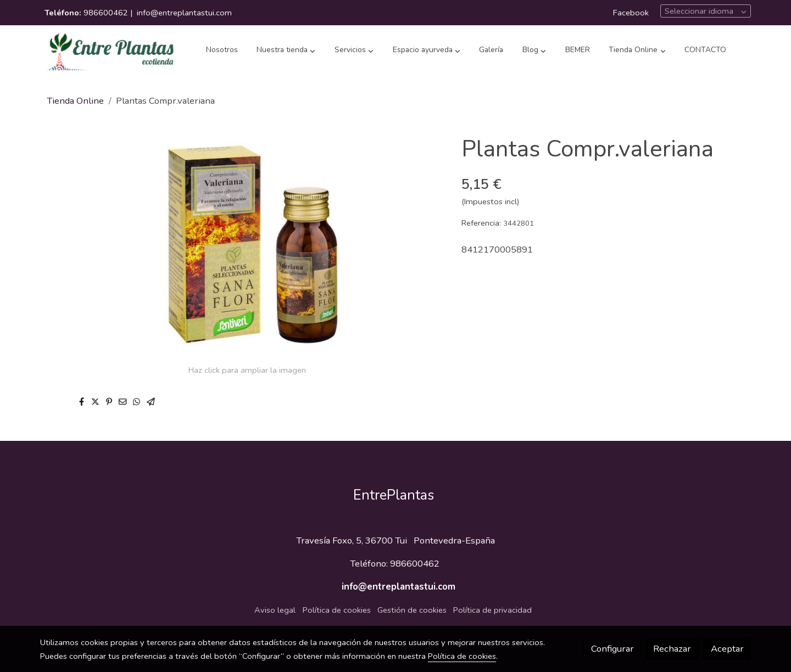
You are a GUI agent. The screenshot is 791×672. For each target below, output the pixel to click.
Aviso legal (275, 610)
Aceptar (727, 649)
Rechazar (672, 649)
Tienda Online (75, 101)
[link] (110, 51)
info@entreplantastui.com (184, 13)
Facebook (631, 13)
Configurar (612, 649)
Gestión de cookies (412, 610)
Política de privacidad (492, 610)
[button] (286, 51)
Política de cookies (337, 610)
